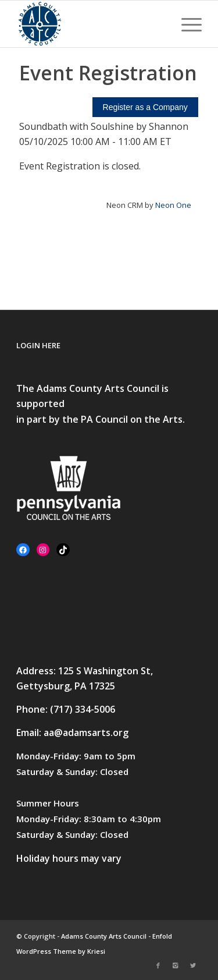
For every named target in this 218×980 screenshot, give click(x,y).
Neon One (173, 205)
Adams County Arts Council (104, 936)
